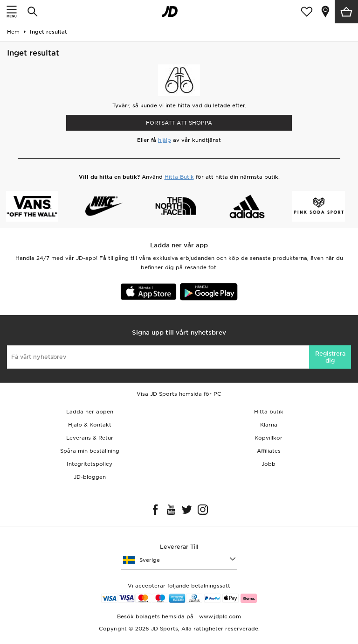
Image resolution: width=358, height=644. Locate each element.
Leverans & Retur (90, 438)
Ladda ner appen (90, 412)
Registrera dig (330, 357)
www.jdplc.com (219, 616)
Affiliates (269, 451)
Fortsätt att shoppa (179, 123)
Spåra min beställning (90, 451)
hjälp (165, 140)
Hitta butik (269, 412)
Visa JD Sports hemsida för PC (179, 394)
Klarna (269, 425)
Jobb (268, 464)
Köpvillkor (268, 438)
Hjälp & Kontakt (90, 425)
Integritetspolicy (89, 464)
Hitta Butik (179, 177)
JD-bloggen (90, 477)
